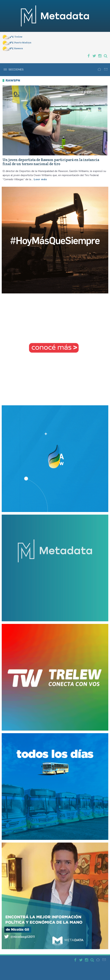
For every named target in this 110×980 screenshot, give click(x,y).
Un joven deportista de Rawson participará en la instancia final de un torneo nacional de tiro (51, 162)
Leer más (40, 179)
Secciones (14, 70)
